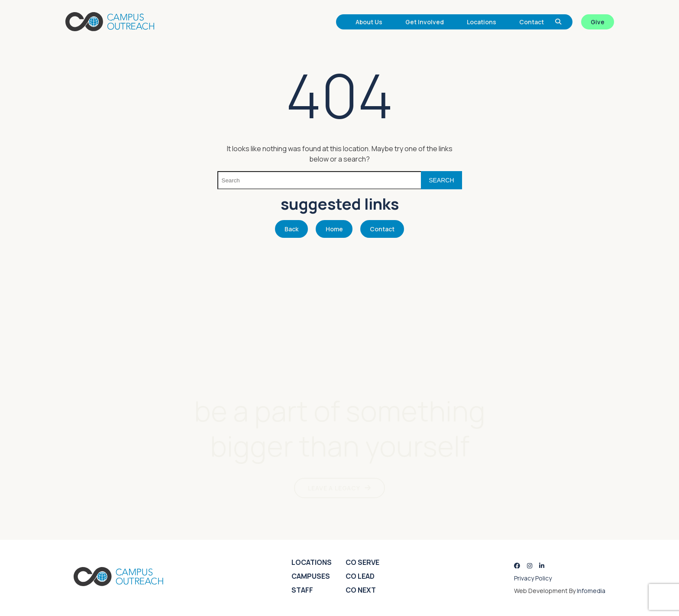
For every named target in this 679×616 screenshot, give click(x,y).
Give (598, 22)
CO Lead (360, 576)
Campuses (311, 576)
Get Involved (425, 22)
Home (334, 229)
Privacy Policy (533, 578)
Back (291, 229)
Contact (532, 22)
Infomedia (591, 591)
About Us (369, 22)
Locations (482, 22)
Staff (302, 590)
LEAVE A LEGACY (334, 488)
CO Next (361, 590)
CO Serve (362, 562)
